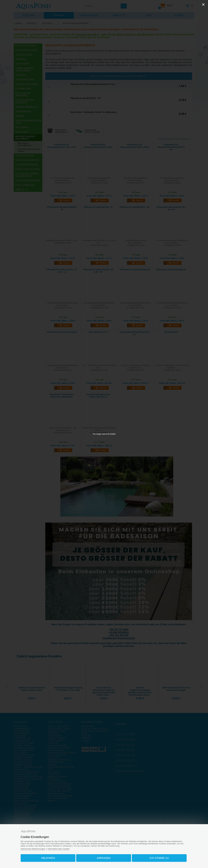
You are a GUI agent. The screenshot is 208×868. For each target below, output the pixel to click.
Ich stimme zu (159, 858)
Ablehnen (48, 858)
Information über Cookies (59, 849)
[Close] (203, 5)
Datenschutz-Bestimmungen (33, 849)
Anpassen (104, 858)
